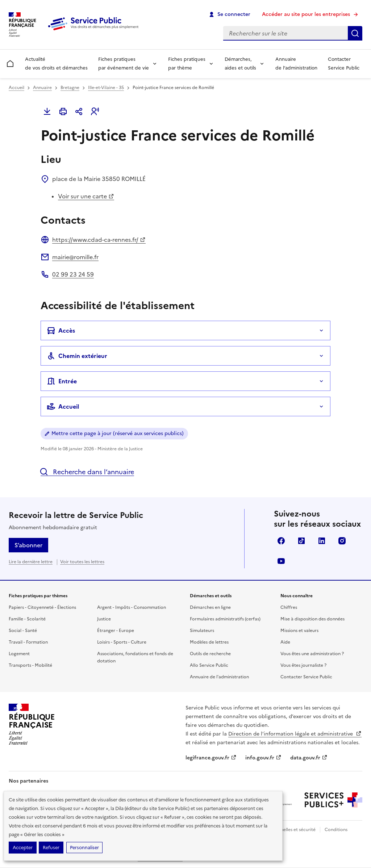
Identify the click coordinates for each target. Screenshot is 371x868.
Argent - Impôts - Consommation (132, 607)
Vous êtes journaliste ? (303, 665)
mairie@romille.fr (75, 257)
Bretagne (70, 88)
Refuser (51, 848)
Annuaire (42, 88)
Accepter (23, 848)
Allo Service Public (209, 665)
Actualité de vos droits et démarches (56, 64)
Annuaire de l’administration (296, 64)
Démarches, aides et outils (240, 64)
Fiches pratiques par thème (187, 64)
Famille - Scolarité (27, 619)
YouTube (281, 561)
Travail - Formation (28, 642)
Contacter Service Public (344, 64)
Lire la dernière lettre (31, 562)
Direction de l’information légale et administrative (295, 734)
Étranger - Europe (116, 631)
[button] (95, 111)
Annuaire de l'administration (219, 677)
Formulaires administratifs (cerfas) (225, 619)
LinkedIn (322, 541)
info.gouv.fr (263, 758)
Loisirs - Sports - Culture (122, 642)
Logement (19, 654)
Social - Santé (23, 631)
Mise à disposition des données (312, 619)
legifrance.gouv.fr (211, 758)
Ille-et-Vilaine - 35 (106, 88)
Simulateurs (202, 631)
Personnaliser (84, 848)
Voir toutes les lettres (82, 562)
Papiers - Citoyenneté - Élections (42, 607)
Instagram (342, 541)
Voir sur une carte (86, 196)
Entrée (62, 381)
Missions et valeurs (299, 631)
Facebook (281, 541)
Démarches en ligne (210, 607)
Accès (61, 330)
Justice (104, 619)
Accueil (16, 88)
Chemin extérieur (77, 356)
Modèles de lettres (209, 642)
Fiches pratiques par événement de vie (124, 64)
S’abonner (28, 545)
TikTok (301, 541)
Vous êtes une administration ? (312, 654)
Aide (285, 642)
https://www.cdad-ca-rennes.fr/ (99, 240)
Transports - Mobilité (30, 665)
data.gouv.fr (309, 758)
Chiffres (289, 607)
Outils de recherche (210, 654)
